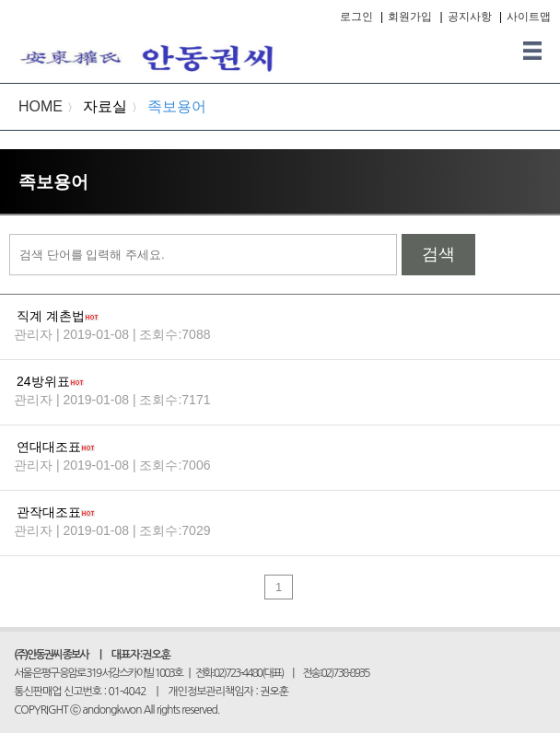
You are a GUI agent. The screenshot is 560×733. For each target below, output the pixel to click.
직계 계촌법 (51, 316)
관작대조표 (49, 512)
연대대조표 (49, 447)
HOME (41, 106)
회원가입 (410, 17)
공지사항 (470, 17)
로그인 (356, 17)
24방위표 (43, 381)
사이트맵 (529, 17)
